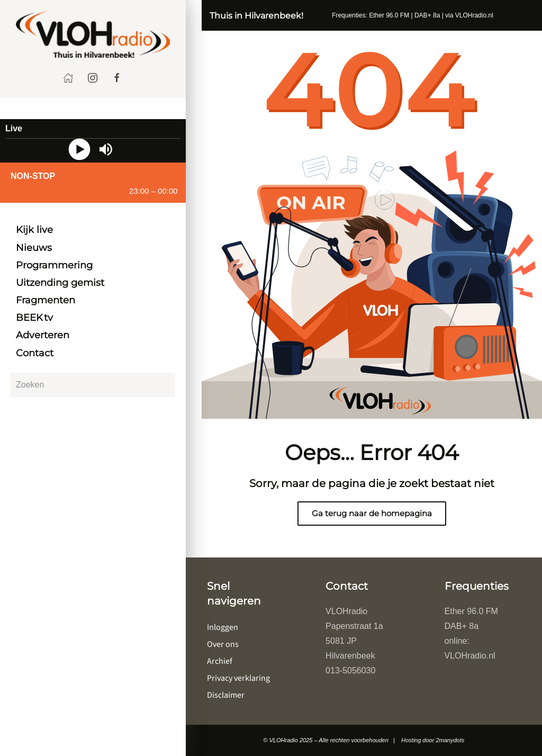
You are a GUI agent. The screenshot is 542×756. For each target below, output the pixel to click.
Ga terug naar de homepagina (372, 513)
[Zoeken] (93, 385)
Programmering (54, 265)
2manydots (450, 740)
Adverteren (43, 335)
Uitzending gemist (60, 283)
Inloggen (223, 627)
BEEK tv (34, 318)
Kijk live (34, 230)
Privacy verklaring (238, 678)
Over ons (223, 644)
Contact (35, 353)
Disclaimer (226, 695)
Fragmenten (46, 300)
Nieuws (34, 248)
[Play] (80, 150)
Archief (220, 661)
